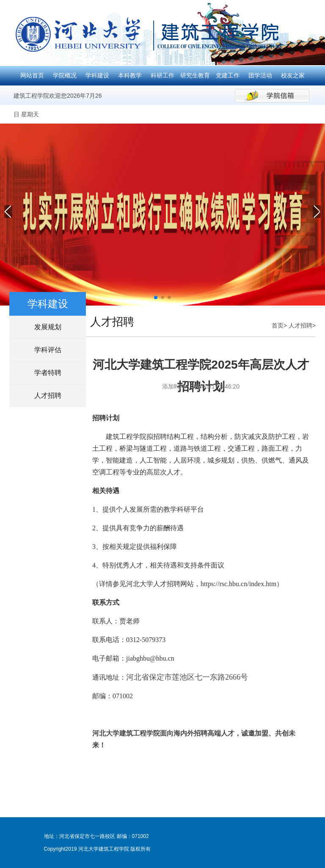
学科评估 (48, 350)
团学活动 (260, 75)
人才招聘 (48, 395)
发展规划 (48, 327)
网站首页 (32, 75)
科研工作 (162, 75)
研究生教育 (195, 75)
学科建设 (97, 75)
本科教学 (130, 75)
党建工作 (228, 75)
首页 (278, 325)
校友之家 (293, 75)
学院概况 (65, 75)
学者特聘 (48, 373)
